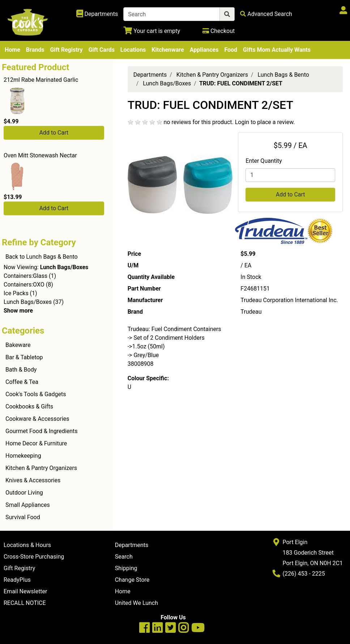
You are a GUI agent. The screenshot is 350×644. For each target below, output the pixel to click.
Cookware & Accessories (37, 419)
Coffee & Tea (22, 382)
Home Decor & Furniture (36, 443)
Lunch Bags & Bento (283, 75)
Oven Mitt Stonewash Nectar (40, 155)
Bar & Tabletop (24, 357)
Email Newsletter (25, 591)
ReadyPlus (17, 580)
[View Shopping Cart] (152, 31)
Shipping (126, 568)
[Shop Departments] (97, 14)
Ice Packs (16, 293)
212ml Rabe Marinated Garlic (41, 80)
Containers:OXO (24, 285)
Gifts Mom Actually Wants (277, 50)
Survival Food (23, 517)
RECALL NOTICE (25, 603)
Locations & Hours (27, 545)
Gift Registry (66, 50)
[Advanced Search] (266, 14)
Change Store (132, 580)
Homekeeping (23, 456)
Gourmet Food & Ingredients (41, 431)
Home (12, 50)
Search (124, 557)
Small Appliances (28, 505)
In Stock (251, 277)
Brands (35, 50)
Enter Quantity (264, 161)
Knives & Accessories (33, 480)
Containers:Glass (25, 276)
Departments (150, 75)
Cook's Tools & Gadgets (36, 394)
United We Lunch (136, 603)
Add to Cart (54, 133)
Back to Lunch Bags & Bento (42, 257)
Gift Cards (102, 50)
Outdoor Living (24, 493)
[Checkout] (219, 31)
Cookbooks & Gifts (29, 406)
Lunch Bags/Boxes (28, 302)
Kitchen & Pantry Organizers (41, 468)
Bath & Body (21, 370)
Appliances (204, 50)
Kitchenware (168, 50)
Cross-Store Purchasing (34, 557)
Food (231, 50)
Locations (133, 50)
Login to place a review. (265, 122)
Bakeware (18, 345)
